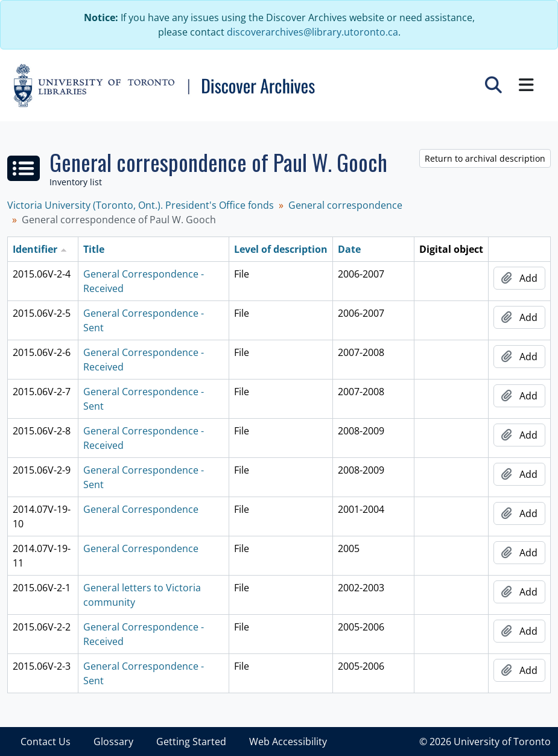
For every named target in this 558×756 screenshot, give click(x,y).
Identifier (35, 249)
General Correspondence (141, 509)
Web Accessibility (288, 742)
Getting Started (191, 742)
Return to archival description (485, 158)
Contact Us (46, 742)
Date (349, 249)
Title (94, 249)
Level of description (281, 249)
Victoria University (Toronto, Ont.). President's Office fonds (141, 205)
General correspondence (345, 205)
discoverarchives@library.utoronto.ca (312, 32)
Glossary (113, 742)
